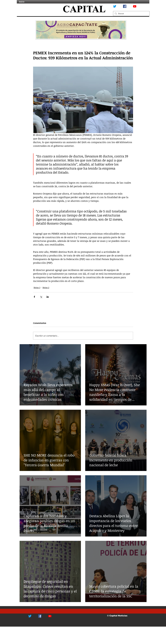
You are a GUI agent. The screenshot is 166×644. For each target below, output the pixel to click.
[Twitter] (115, 6)
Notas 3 (37, 287)
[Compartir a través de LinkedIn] (48, 297)
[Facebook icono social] (125, 6)
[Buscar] (131, 13)
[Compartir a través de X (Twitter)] (41, 297)
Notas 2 (46, 287)
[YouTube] (135, 6)
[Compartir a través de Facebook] (34, 297)
